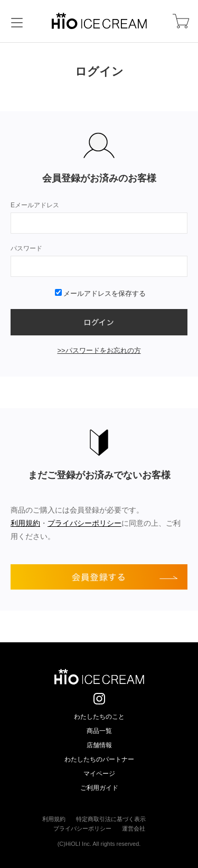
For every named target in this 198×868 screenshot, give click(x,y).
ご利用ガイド (99, 788)
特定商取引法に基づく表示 (111, 819)
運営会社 (134, 828)
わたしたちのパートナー (99, 759)
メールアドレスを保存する (100, 293)
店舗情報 (99, 745)
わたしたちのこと (99, 717)
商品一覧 (99, 731)
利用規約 (25, 523)
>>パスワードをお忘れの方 (99, 350)
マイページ (99, 774)
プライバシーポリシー (84, 523)
